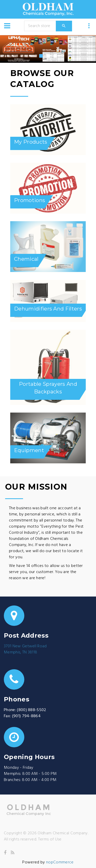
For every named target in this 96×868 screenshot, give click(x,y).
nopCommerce (60, 862)
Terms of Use (50, 839)
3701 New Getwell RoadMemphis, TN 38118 (25, 649)
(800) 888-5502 (31, 710)
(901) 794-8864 (26, 716)
